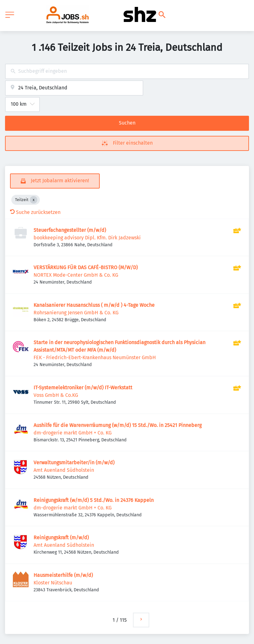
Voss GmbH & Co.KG (56, 395)
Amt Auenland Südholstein (64, 470)
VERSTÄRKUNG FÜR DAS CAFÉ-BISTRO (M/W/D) (86, 267)
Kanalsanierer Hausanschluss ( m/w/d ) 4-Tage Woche (94, 305)
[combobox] (127, 71)
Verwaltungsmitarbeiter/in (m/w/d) (74, 463)
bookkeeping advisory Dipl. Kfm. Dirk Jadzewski (87, 238)
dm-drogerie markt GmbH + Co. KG (73, 433)
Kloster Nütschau (53, 583)
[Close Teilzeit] (34, 200)
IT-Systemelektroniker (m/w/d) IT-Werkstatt (83, 388)
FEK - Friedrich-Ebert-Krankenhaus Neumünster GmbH (95, 357)
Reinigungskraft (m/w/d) (61, 538)
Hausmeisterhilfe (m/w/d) (63, 575)
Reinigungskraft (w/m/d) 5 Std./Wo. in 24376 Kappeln (94, 500)
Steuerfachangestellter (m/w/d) (70, 230)
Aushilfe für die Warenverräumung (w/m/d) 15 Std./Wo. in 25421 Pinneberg (118, 425)
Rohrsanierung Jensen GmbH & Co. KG (76, 313)
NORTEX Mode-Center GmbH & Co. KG (76, 275)
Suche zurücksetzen (35, 212)
